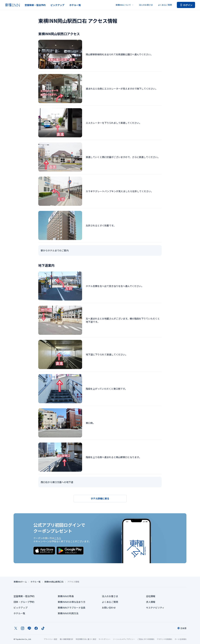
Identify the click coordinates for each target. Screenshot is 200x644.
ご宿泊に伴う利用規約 (146, 639)
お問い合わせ (109, 608)
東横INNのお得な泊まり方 (72, 602)
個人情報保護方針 (67, 639)
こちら (58, 538)
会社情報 (151, 596)
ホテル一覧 (75, 5)
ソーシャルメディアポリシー (124, 639)
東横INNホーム (20, 582)
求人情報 (151, 602)
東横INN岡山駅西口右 (54, 582)
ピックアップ (57, 5)
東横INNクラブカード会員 (72, 608)
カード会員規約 (180, 639)
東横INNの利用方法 (68, 613)
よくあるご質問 (165, 5)
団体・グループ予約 (24, 602)
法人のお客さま (146, 5)
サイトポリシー (105, 639)
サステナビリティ (155, 608)
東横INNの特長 (66, 596)
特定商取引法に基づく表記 (86, 639)
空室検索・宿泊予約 (35, 5)
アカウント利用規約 (164, 639)
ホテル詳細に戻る (100, 498)
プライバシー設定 (50, 639)
